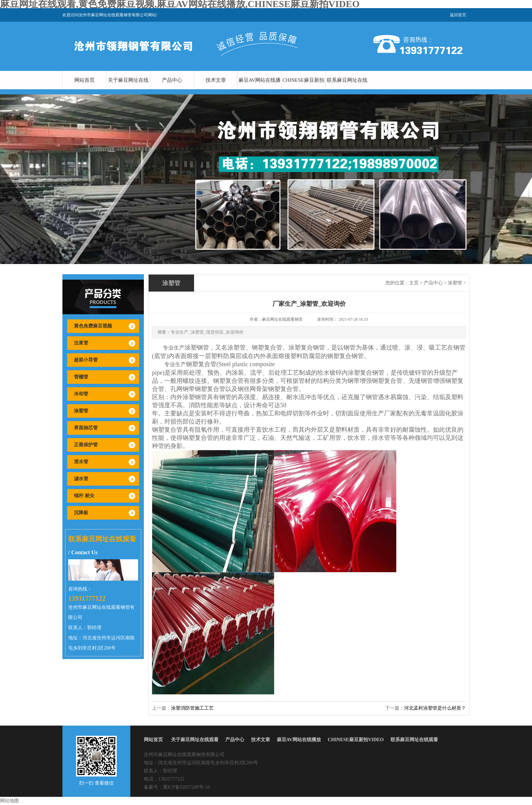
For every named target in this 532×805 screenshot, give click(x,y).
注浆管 (81, 343)
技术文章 (216, 80)
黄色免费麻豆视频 (93, 326)
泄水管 (81, 462)
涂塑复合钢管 (366, 373)
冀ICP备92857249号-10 (186, 787)
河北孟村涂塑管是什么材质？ (435, 708)
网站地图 (9, 801)
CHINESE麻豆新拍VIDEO (303, 89)
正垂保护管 (86, 445)
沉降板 (81, 513)
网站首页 (84, 80)
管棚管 (81, 377)
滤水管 (81, 479)
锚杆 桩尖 (84, 496)
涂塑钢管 (197, 348)
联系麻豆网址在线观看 (347, 89)
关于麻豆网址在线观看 (128, 89)
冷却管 (81, 394)
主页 (414, 283)
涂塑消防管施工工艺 (192, 708)
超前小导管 (86, 360)
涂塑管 (81, 411)
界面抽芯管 (86, 428)
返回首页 (458, 15)
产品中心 (172, 80)
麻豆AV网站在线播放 (260, 89)
